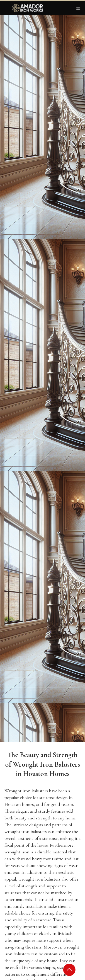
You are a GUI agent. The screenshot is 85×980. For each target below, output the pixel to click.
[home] (27, 8)
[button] (78, 8)
